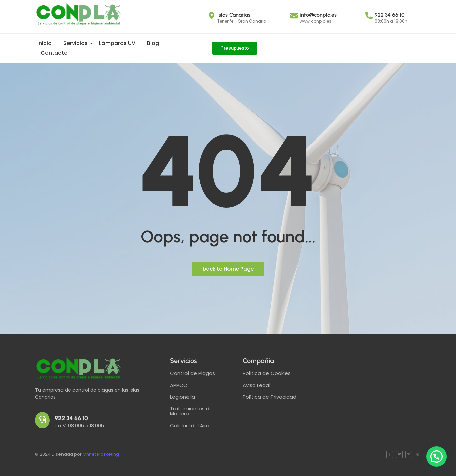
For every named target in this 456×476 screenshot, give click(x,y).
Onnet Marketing (101, 454)
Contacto (54, 53)
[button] (437, 457)
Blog (153, 43)
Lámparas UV (117, 43)
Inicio (45, 43)
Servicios (77, 43)
